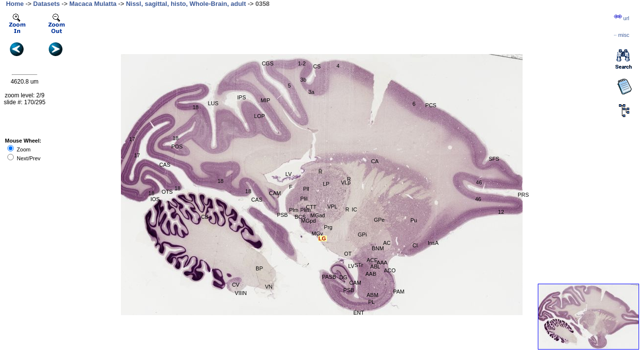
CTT (311, 207)
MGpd (308, 221)
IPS (242, 97)
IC (354, 209)
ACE (372, 260)
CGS (267, 63)
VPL (333, 206)
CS (317, 66)
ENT (359, 313)
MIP (265, 100)
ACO (390, 270)
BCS (300, 217)
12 (501, 212)
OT (348, 254)
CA (375, 161)
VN (269, 287)
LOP (260, 116)
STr (359, 265)
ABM (373, 295)
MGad (318, 215)
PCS (431, 105)
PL (371, 302)
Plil (304, 199)
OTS (167, 192)
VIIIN (241, 293)
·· (621, 35)
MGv (317, 234)
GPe (379, 220)
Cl (415, 245)
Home (15, 4)
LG (322, 238)
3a (311, 92)
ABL (375, 266)
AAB (371, 274)
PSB (282, 215)
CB (205, 217)
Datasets (47, 4)
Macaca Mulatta (93, 4)
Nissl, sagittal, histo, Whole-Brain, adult (186, 4)
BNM (378, 248)
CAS (165, 165)
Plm (294, 210)
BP (259, 268)
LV (289, 174)
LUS (213, 103)
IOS (155, 199)
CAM (275, 193)
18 (196, 107)
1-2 (302, 63)
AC (387, 243)
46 (478, 199)
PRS (523, 195)
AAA (382, 263)
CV (236, 285)
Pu (414, 220)
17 (132, 139)
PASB (329, 277)
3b (303, 80)
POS (177, 147)
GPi (362, 235)
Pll (306, 189)
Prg (328, 227)
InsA (433, 243)
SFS (494, 159)
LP (326, 184)
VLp (346, 182)
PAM (399, 292)
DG (343, 277)
